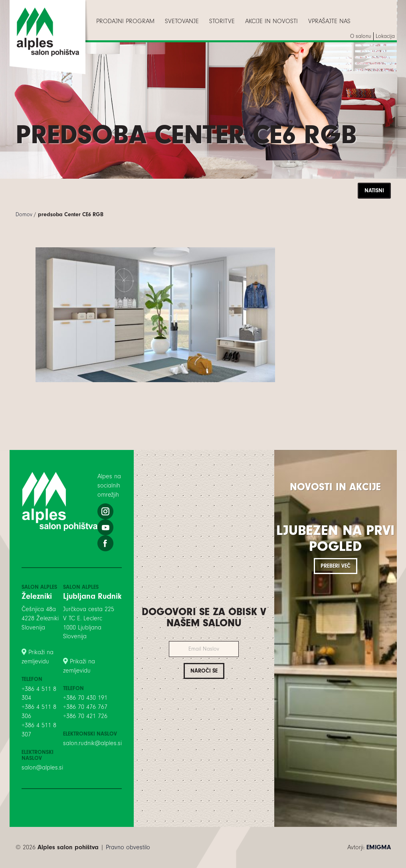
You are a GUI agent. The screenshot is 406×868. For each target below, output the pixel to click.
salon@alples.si (42, 767)
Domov (24, 214)
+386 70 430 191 (85, 698)
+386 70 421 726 (85, 716)
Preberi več (336, 566)
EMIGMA (379, 847)
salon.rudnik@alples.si (92, 743)
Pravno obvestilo (128, 847)
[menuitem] (125, 21)
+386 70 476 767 (85, 707)
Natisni (374, 190)
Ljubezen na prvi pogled (335, 538)
